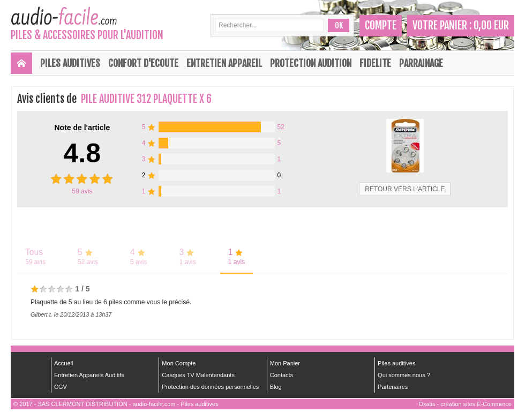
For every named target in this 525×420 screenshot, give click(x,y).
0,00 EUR (491, 25)
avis (82, 191)
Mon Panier (285, 363)
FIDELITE (375, 63)
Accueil (63, 363)
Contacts (282, 375)
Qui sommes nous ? (404, 375)
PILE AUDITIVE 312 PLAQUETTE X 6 (146, 99)
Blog (276, 387)
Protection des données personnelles (210, 387)
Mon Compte (179, 363)
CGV (61, 387)
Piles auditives (396, 363)
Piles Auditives (70, 63)
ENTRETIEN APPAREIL (224, 63)
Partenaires (393, 387)
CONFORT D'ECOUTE (143, 63)
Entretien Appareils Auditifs (89, 375)
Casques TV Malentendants (198, 375)
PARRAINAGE (421, 63)
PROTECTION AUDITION (311, 63)
